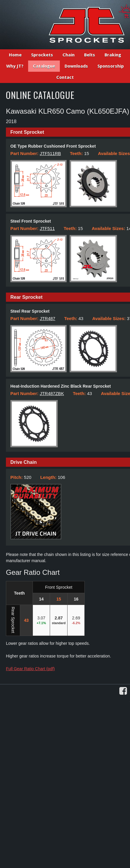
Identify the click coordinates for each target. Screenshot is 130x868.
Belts (90, 55)
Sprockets (42, 55)
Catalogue (44, 66)
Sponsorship (111, 66)
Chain (69, 55)
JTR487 (48, 318)
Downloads (76, 66)
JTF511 (47, 228)
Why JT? (15, 66)
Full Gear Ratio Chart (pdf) (30, 669)
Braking (113, 55)
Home (15, 55)
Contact (65, 77)
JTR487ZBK (52, 393)
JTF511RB (50, 153)
